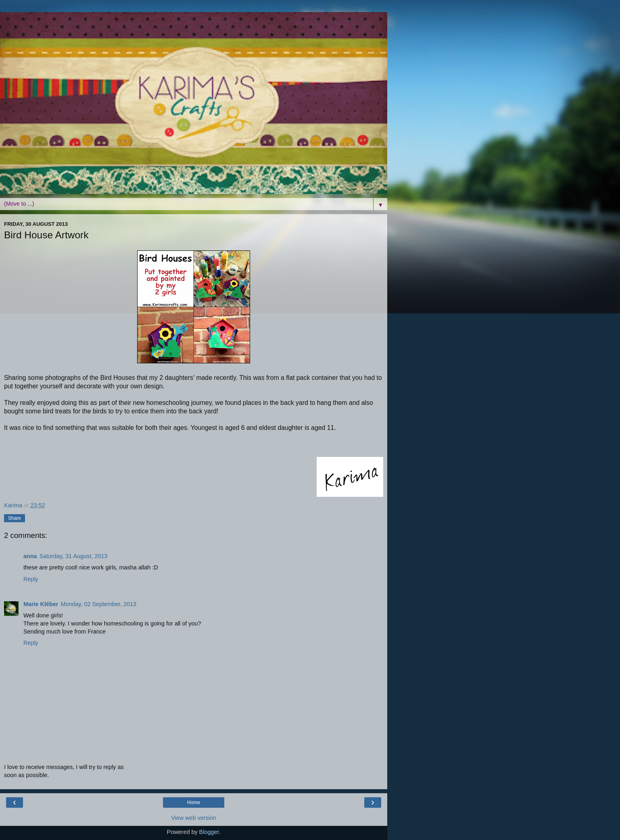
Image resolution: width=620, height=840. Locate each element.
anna (30, 556)
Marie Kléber (41, 604)
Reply (31, 579)
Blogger (209, 832)
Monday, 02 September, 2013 (98, 604)
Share (15, 518)
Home (194, 802)
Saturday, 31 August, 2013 (74, 556)
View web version (194, 818)
